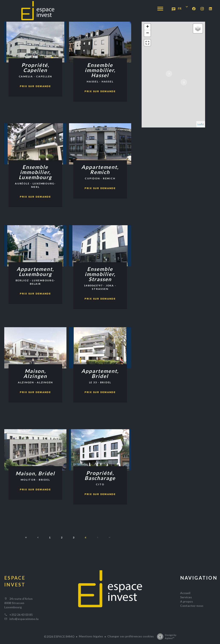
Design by (166, 637)
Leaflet (201, 124)
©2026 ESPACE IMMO (59, 636)
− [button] (147, 33)
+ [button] (147, 27)
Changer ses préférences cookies (131, 636)
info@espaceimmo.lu (24, 619)
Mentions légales (91, 636)
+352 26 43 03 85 (21, 615)
